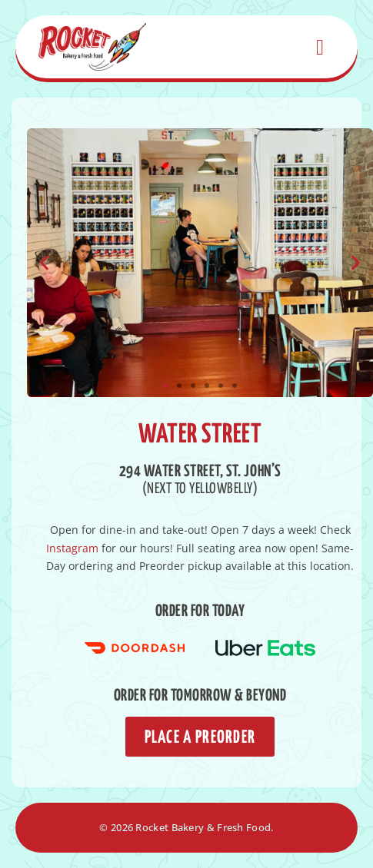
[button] (44, 262)
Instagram (72, 548)
